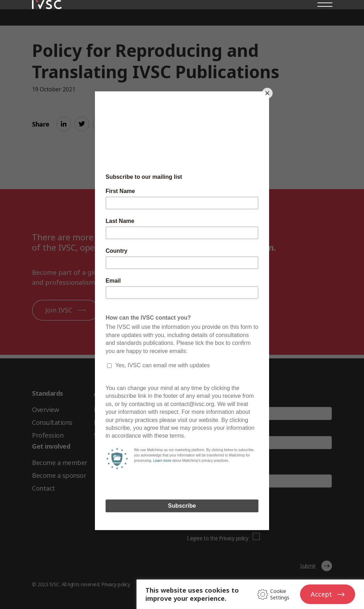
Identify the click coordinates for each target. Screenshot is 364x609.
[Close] (267, 93)
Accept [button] (321, 594)
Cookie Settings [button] (280, 594)
